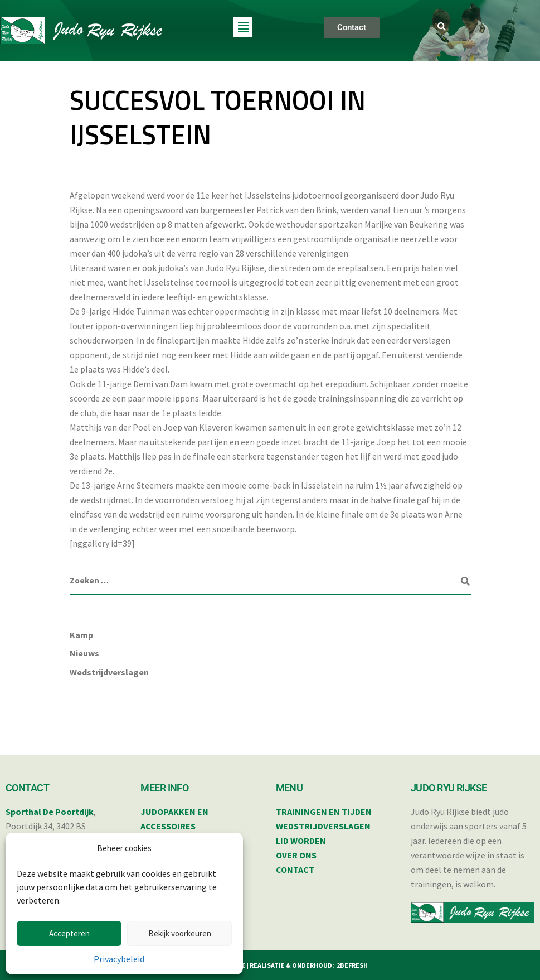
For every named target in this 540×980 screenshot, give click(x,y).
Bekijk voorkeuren (180, 933)
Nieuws (84, 653)
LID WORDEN (301, 841)
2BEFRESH (352, 965)
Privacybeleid (119, 959)
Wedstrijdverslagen (109, 672)
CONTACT (295, 870)
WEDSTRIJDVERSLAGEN (323, 826)
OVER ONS (296, 855)
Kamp (81, 635)
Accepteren (69, 933)
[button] (243, 27)
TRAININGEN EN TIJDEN (324, 812)
